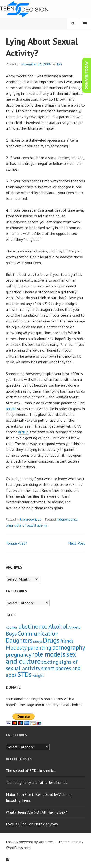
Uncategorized (31, 519)
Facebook (8, 859)
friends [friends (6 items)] (67, 641)
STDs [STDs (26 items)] (24, 674)
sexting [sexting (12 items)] (50, 662)
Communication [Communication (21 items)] (38, 633)
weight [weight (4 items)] (38, 675)
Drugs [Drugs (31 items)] (51, 640)
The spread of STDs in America (31, 770)
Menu (85, 24)
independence (67, 519)
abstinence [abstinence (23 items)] (33, 626)
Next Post (77, 543)
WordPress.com (18, 848)
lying (9, 525)
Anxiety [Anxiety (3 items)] (74, 627)
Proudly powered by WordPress (31, 842)
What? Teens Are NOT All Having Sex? (36, 812)
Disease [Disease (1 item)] (38, 642)
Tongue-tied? (17, 543)
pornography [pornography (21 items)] (69, 647)
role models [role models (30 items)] (49, 654)
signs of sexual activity (31, 525)
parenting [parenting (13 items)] (39, 648)
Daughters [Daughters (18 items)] (19, 640)
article (11, 409)
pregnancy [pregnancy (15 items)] (19, 654)
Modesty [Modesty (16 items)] (16, 648)
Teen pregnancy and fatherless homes (37, 782)
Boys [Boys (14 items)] (11, 634)
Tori (59, 64)
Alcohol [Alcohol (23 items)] (58, 626)
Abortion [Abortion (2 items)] (12, 628)
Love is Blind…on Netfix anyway (32, 824)
